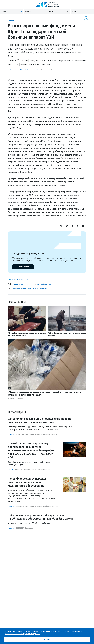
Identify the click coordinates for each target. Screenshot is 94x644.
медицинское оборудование (24, 284)
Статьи (11, 470)
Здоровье (21, 399)
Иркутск (15, 280)
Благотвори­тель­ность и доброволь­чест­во (24, 70)
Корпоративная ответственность (37, 470)
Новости (11, 20)
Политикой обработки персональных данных (22, 634)
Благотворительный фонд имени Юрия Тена (29, 289)
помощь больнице (44, 284)
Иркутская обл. (25, 280)
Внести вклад (23, 267)
